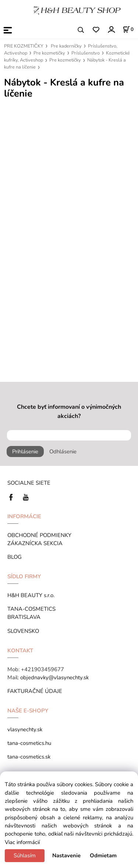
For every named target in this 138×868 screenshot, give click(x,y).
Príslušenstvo (86, 53)
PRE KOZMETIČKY (24, 46)
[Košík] (128, 29)
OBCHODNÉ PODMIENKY (39, 535)
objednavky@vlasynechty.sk (54, 677)
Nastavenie (66, 855)
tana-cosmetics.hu (29, 743)
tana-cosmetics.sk (29, 757)
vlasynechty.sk (25, 729)
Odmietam (103, 855)
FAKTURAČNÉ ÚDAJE (35, 691)
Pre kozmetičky (49, 53)
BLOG (15, 557)
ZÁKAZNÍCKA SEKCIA (36, 543)
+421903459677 (43, 669)
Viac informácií (22, 842)
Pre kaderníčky (66, 46)
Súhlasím (25, 855)
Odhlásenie (63, 452)
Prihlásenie (25, 452)
